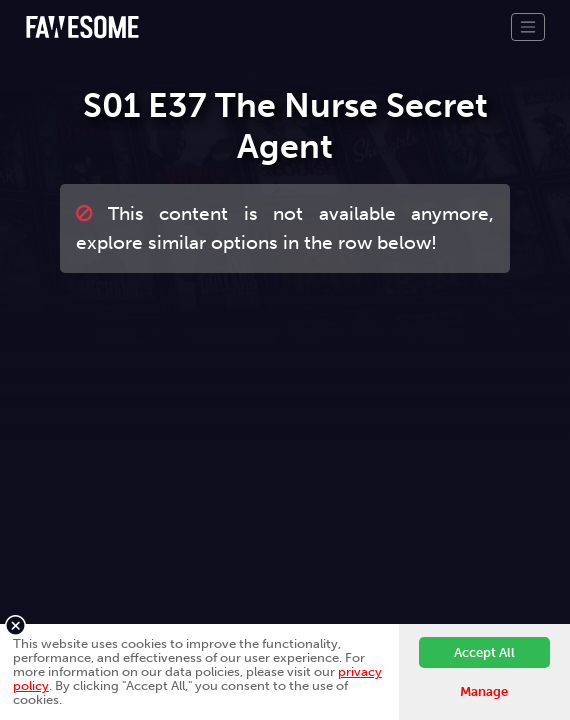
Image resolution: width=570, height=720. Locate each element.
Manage (484, 691)
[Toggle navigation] (528, 27)
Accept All (484, 652)
